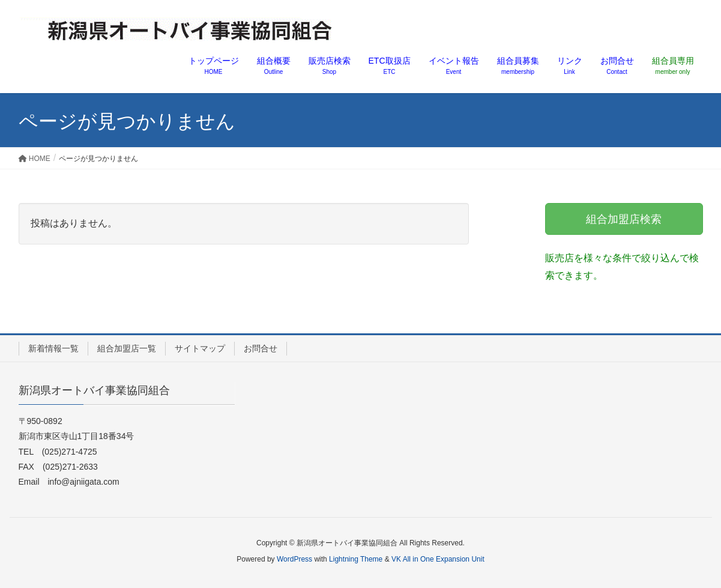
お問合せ (261, 348)
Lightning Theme (356, 559)
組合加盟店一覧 (127, 348)
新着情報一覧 (53, 348)
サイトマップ (200, 348)
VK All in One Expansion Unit (438, 559)
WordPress (294, 559)
